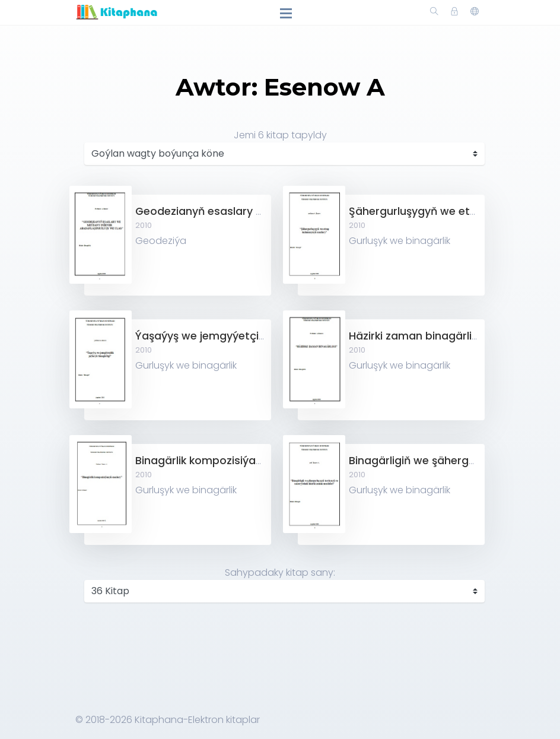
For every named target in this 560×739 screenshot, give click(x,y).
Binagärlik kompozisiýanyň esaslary (229, 461)
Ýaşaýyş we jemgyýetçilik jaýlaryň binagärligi (254, 336)
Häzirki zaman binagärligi (415, 336)
